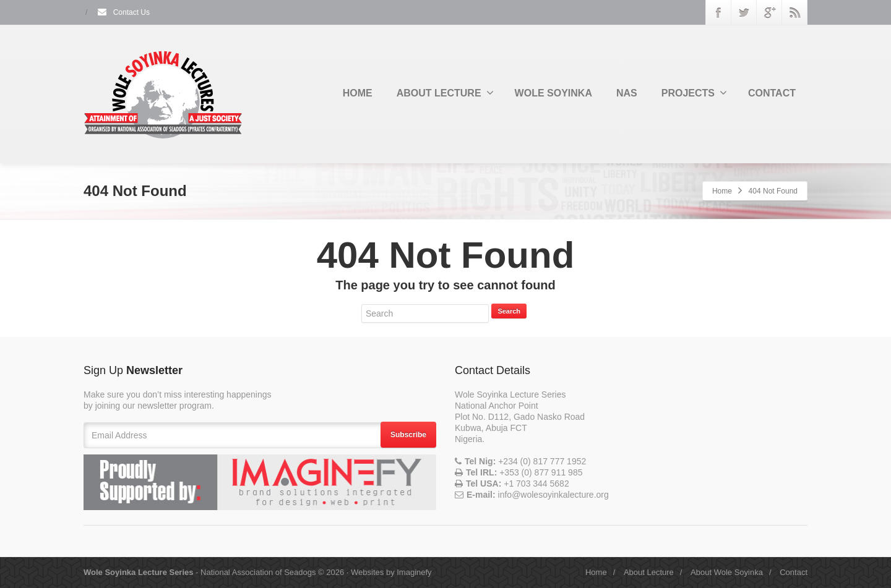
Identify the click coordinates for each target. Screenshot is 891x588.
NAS (627, 93)
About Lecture (649, 572)
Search (509, 311)
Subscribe (408, 435)
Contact (794, 572)
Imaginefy (414, 572)
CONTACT (772, 93)
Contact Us (123, 12)
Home (722, 191)
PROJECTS (694, 93)
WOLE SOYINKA (553, 93)
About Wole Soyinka (727, 572)
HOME (358, 93)
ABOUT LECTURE (445, 93)
